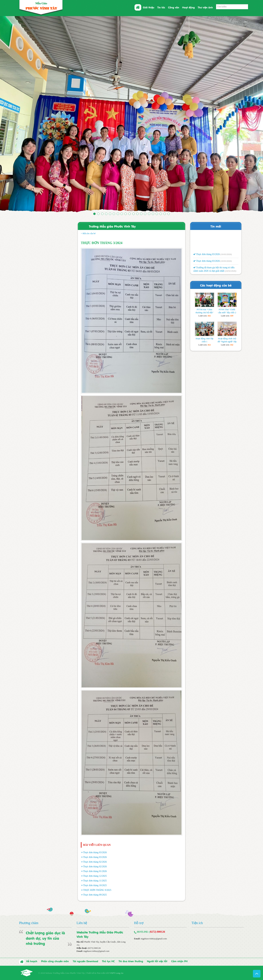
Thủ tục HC (108, 961)
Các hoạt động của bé (216, 285)
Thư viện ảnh (205, 7)
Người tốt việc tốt (157, 961)
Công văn (174, 7)
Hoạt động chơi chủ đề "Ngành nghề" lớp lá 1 (227, 342)
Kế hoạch (32, 961)
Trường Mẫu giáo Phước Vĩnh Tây (112, 226)
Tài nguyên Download (85, 961)
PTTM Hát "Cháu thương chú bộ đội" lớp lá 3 (205, 312)
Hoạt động (188, 7)
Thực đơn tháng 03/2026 (95, 852)
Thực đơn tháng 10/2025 (95, 885)
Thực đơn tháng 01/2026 (95, 871)
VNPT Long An (116, 973)
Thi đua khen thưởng (131, 961)
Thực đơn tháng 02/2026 (95, 862)
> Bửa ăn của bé (88, 233)
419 (232, 316)
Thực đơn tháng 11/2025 (95, 881)
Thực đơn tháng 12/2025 (95, 876)
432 (209, 316)
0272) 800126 (158, 932)
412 (209, 345)
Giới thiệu (149, 7)
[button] (20, 115)
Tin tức (161, 7)
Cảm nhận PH (179, 961)
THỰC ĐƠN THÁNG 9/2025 (97, 890)
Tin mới (216, 226)
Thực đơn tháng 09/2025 (95, 895)
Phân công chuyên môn (55, 961)
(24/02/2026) (230, 272)
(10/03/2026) (226, 255)
